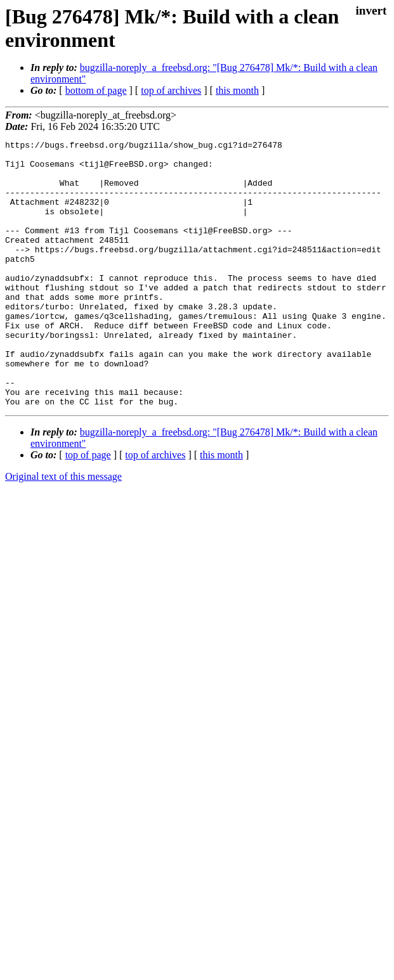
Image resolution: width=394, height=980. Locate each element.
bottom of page (96, 90)
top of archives (171, 90)
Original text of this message (63, 530)
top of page (88, 508)
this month (237, 90)
